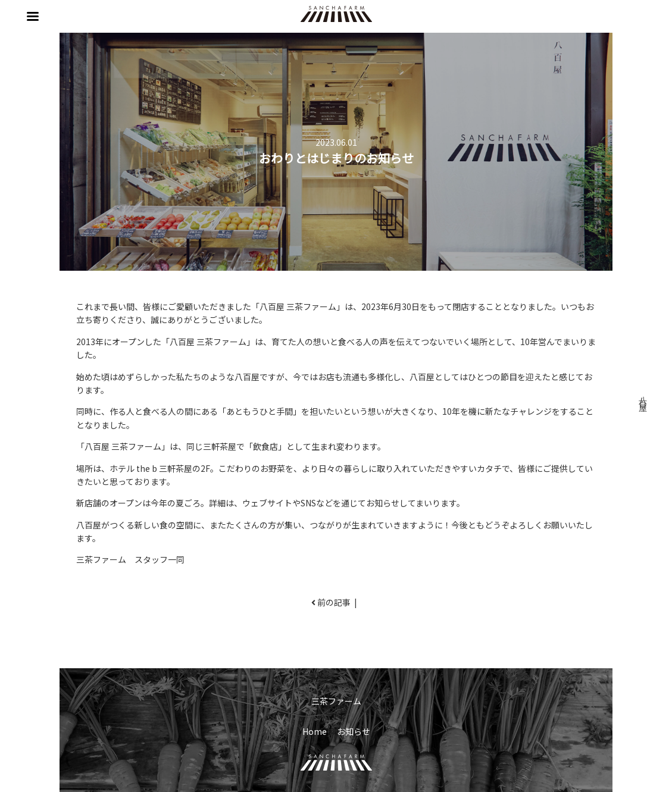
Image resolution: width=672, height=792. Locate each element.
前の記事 (334, 602)
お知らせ (354, 731)
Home (315, 731)
